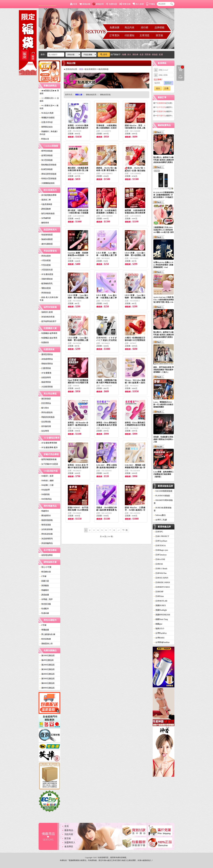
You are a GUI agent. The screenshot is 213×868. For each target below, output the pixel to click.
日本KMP (159, 592)
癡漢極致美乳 (46, 284)
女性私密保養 (46, 529)
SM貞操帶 (45, 490)
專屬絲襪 (44, 630)
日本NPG (158, 532)
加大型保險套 (46, 160)
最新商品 (69, 830)
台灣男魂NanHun (162, 642)
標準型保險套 (46, 151)
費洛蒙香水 (45, 516)
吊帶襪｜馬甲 (46, 599)
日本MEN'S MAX (162, 587)
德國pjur (158, 624)
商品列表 (129, 28)
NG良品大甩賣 (47, 113)
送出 (158, 88)
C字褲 (43, 576)
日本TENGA (160, 546)
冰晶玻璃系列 (46, 539)
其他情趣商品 (46, 543)
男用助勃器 (45, 293)
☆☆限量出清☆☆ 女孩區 (49, 100)
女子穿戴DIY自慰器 (49, 464)
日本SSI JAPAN (161, 578)
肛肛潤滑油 (45, 403)
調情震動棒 (45, 209)
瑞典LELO (159, 629)
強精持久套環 (46, 312)
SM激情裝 (45, 494)
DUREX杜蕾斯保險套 (163, 509)
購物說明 (98, 4)
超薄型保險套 (46, 155)
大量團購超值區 (47, 183)
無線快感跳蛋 (46, 239)
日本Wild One (160, 573)
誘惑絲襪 (44, 595)
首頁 (74, 4)
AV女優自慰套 (46, 274)
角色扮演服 (45, 604)
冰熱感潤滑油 (46, 359)
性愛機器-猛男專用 (48, 333)
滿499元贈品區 (47, 660)
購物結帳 (85, 4)
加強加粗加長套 (47, 317)
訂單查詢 (115, 35)
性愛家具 (44, 343)
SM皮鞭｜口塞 (47, 485)
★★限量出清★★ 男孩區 (49, 92)
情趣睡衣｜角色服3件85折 (49, 133)
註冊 (167, 88)
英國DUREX (160, 605)
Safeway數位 (160, 515)
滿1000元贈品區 (47, 656)
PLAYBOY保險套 (162, 496)
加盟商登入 (70, 842)
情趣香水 (44, 511)
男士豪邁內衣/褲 (47, 634)
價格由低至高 (91, 95)
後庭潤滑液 (45, 382)
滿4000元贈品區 (47, 674)
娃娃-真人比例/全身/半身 (49, 299)
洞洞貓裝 (44, 586)
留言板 (159, 35)
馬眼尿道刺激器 (47, 417)
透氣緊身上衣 (46, 644)
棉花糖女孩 (45, 572)
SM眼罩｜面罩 (47, 476)
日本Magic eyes (161, 550)
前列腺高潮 (45, 426)
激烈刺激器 (45, 399)
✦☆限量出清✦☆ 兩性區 (49, 107)
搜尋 (104, 55)
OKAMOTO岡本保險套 (163, 502)
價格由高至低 (105, 95)
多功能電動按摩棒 (48, 195)
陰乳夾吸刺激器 (47, 214)
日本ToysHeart (160, 541)
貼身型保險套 (46, 169)
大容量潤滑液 (46, 387)
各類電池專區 (46, 555)
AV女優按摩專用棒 (48, 443)
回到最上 (180, 77)
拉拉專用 (44, 431)
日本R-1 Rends (161, 569)
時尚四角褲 (45, 639)
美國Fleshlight (160, 610)
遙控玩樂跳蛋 (46, 244)
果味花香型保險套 (48, 174)
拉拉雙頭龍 (45, 422)
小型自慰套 (45, 260)
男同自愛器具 (46, 413)
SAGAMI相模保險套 (163, 491)
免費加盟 (111, 4)
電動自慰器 (45, 288)
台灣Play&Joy (160, 633)
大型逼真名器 (46, 270)
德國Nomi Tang (161, 619)
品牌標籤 (159, 28)
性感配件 (44, 609)
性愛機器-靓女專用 (48, 338)
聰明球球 (44, 223)
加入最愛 (138, 4)
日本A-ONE (159, 559)
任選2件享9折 (46, 122)
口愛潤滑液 (45, 368)
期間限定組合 (46, 127)
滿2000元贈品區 (47, 665)
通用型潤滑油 (46, 354)
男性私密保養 (46, 534)
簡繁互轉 (125, 4)
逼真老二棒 (45, 200)
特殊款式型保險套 (48, 179)
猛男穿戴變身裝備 (48, 459)
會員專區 (69, 847)
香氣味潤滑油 (46, 364)
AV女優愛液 (46, 373)
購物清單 (180, 67)
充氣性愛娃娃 (46, 279)
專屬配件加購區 (47, 118)
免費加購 (115, 28)
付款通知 (129, 35)
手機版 (151, 4)
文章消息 (145, 35)
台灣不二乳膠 (160, 520)
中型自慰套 (45, 265)
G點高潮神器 (46, 204)
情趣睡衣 (44, 590)
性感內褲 (44, 613)
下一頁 (125, 530)
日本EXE (158, 564)
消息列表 (69, 834)
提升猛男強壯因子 (48, 321)
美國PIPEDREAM (162, 615)
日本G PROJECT (161, 536)
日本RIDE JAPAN (162, 582)
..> (119, 530)
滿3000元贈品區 (47, 669)
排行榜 (145, 28)
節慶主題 (44, 581)
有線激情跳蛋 (46, 235)
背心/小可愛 (46, 567)
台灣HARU (159, 638)
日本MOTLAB (160, 601)
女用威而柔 (45, 218)
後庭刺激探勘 (46, 520)
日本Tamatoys (160, 555)
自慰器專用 (45, 378)
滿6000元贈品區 (47, 683)
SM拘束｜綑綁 (47, 481)
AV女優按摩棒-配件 (49, 447)
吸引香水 (44, 408)
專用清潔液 (45, 525)
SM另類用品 (46, 499)
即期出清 (44, 139)
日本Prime (159, 596)
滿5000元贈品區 (47, 679)
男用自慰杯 (45, 256)
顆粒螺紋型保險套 (48, 165)
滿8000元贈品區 (47, 688)
